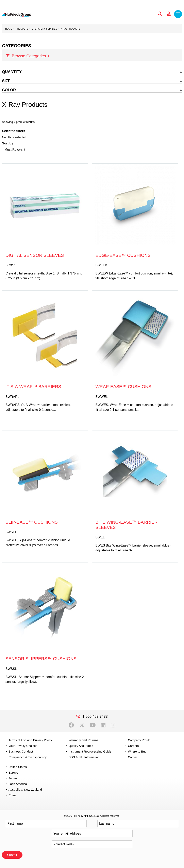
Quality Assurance (81, 746)
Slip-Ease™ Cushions (32, 522)
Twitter (82, 725)
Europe (13, 772)
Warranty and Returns (83, 740)
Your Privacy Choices (23, 746)
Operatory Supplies (44, 29)
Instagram (113, 725)
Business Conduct (21, 751)
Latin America (18, 784)
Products (22, 29)
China (12, 795)
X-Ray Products (71, 29)
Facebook (71, 725)
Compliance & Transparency (28, 757)
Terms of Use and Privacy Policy (30, 740)
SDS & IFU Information (84, 757)
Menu (178, 14)
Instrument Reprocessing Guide (90, 751)
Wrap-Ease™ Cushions (123, 387)
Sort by (8, 143)
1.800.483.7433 (95, 716)
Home (9, 29)
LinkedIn (103, 725)
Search (160, 14)
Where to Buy (137, 751)
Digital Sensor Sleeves (35, 255)
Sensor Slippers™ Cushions (41, 659)
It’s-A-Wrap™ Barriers (33, 387)
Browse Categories (29, 56)
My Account (169, 14)
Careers (133, 746)
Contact (133, 757)
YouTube (93, 725)
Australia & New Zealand (25, 790)
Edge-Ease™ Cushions (123, 255)
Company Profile (139, 740)
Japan (13, 778)
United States (18, 767)
